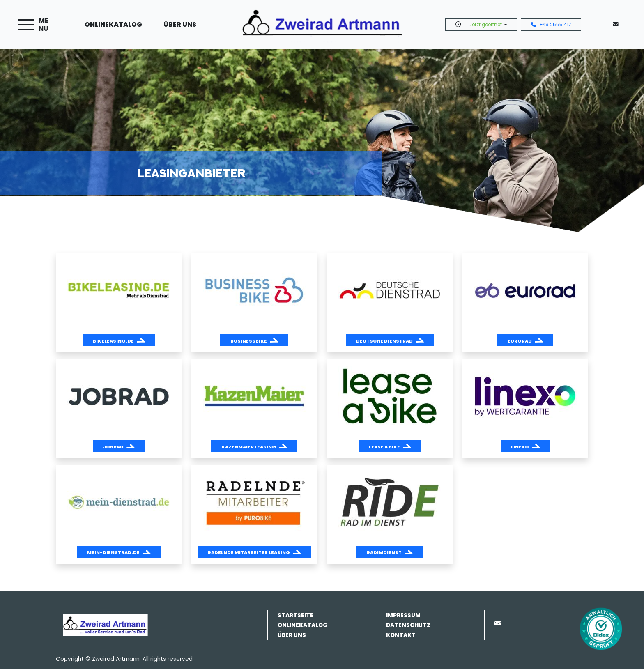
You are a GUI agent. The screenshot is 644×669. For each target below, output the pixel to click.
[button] (119, 340)
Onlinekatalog (113, 24)
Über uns (180, 24)
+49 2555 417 (551, 25)
